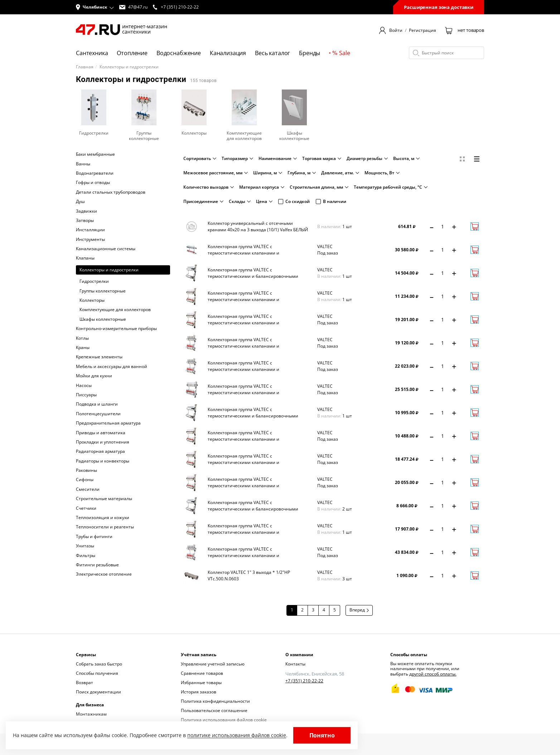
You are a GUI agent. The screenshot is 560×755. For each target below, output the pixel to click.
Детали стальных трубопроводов (111, 192)
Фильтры (86, 556)
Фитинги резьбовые (97, 565)
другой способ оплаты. (433, 674)
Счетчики (86, 508)
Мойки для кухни (94, 376)
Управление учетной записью (213, 664)
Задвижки (86, 211)
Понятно (322, 735)
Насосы (84, 386)
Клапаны (85, 258)
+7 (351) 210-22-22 (304, 681)
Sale (341, 53)
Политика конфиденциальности (215, 701)
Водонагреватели (95, 173)
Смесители (88, 489)
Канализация (228, 53)
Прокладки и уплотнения (103, 442)
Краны (83, 348)
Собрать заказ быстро (99, 664)
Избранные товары (201, 683)
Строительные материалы (104, 499)
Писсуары (86, 395)
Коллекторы (92, 300)
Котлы (82, 338)
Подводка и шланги (97, 404)
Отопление (132, 53)
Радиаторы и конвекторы (103, 461)
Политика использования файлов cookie (224, 720)
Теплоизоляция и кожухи (103, 518)
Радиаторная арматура (100, 451)
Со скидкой (294, 201)
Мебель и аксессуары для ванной (112, 367)
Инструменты (90, 239)
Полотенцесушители (98, 414)
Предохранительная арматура (108, 423)
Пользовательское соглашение (214, 710)
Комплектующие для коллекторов (115, 310)
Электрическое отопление (104, 574)
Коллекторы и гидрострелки (109, 270)
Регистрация (423, 30)
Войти (396, 30)
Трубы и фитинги (94, 537)
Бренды (310, 53)
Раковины (86, 470)
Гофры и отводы (93, 183)
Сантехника (92, 53)
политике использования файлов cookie (237, 735)
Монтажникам (91, 714)
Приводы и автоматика (101, 433)
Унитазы (85, 546)
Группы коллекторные (103, 291)
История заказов (199, 692)
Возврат (85, 683)
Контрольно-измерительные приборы (116, 329)
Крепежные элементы (99, 357)
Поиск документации (98, 692)
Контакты (295, 664)
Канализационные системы (106, 249)
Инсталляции (90, 230)
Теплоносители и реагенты (105, 527)
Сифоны (85, 480)
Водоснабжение (179, 53)
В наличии (331, 201)
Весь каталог (272, 53)
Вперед (359, 610)
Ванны (83, 164)
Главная (85, 67)
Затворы (85, 221)
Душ (80, 202)
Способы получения (97, 673)
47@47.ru (133, 7)
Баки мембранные (95, 154)
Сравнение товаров (202, 673)
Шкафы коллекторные (103, 319)
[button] (95, 7)
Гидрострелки (94, 281)
